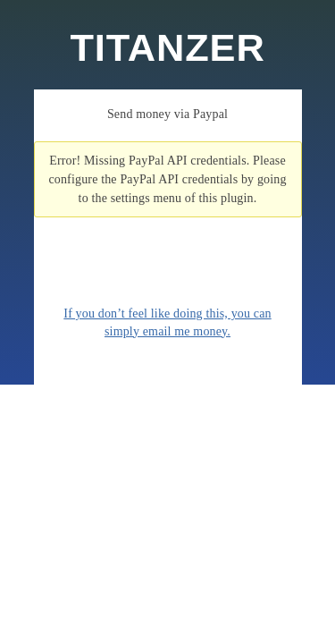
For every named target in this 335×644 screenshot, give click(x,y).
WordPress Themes (301, 623)
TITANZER (167, 47)
